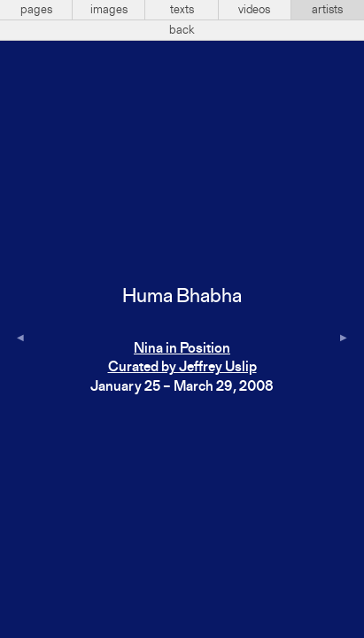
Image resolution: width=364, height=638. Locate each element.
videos (254, 10)
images (109, 10)
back (182, 30)
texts (182, 10)
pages (36, 10)
